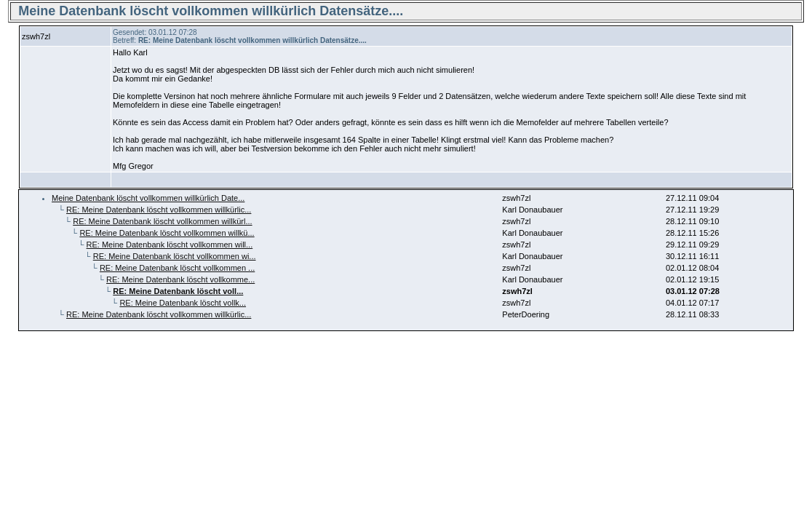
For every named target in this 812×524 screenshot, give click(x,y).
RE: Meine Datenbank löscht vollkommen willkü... (167, 233)
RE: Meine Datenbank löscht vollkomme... (180, 279)
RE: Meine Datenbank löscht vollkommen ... (177, 268)
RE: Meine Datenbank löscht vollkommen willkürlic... (159, 210)
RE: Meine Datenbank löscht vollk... (183, 303)
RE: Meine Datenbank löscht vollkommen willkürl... (162, 221)
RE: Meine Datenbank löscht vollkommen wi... (175, 256)
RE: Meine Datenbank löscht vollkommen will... (170, 245)
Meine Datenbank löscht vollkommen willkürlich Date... (148, 198)
